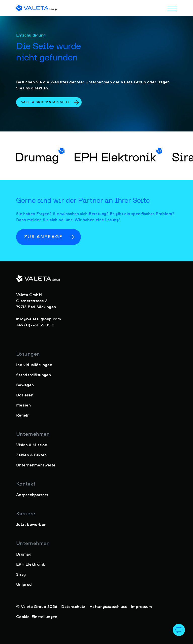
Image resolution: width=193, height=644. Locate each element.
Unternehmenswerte (36, 465)
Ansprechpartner (32, 495)
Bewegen (25, 385)
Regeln (23, 415)
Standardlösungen (34, 375)
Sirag (21, 574)
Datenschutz (73, 607)
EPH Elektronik (31, 564)
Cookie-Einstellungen (37, 617)
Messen (23, 405)
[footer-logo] (38, 281)
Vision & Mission (32, 445)
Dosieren (25, 395)
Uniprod (24, 585)
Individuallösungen (34, 365)
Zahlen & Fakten (31, 455)
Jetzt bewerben (31, 525)
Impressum (141, 607)
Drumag (24, 554)
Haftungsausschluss (108, 607)
